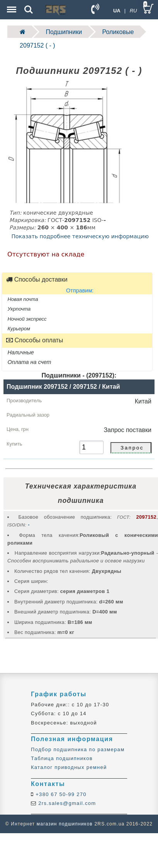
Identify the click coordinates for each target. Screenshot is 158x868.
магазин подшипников (65, 824)
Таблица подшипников (62, 758)
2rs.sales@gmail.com (66, 803)
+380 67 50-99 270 (60, 794)
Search (29, 10)
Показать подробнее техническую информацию (80, 236)
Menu (11, 6)
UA (117, 11)
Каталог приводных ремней (69, 767)
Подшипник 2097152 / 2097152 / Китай (63, 387)
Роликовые (118, 32)
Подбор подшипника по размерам (78, 749)
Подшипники (64, 32)
